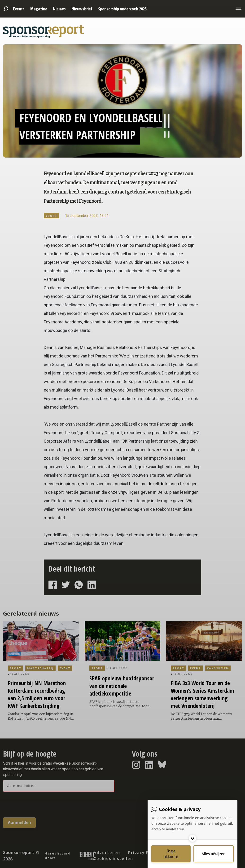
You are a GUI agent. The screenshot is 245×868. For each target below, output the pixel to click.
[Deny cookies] (214, 854)
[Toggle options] (192, 838)
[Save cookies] (171, 854)
